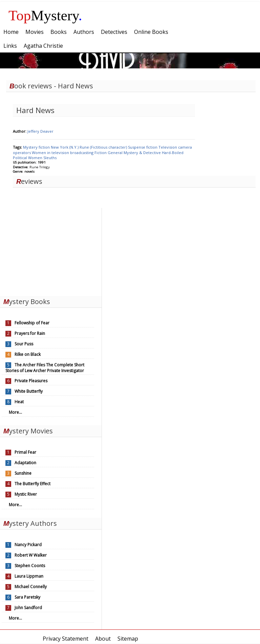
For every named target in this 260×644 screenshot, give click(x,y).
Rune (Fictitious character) (104, 147)
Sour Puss (24, 344)
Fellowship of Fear (32, 323)
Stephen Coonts (30, 566)
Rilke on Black (28, 354)
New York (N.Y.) (65, 147)
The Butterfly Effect (32, 484)
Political (20, 158)
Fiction (101, 153)
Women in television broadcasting (63, 153)
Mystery (45, 15)
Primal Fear (25, 452)
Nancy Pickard (28, 545)
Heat (19, 402)
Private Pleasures (31, 381)
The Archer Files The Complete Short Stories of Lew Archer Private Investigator (45, 368)
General (116, 153)
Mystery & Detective (143, 153)
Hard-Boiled (173, 153)
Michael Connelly (31, 587)
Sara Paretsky (27, 597)
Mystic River (26, 494)
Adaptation (25, 463)
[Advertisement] (51, 250)
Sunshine (23, 473)
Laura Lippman (29, 576)
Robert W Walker (31, 555)
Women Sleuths (42, 158)
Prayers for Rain (30, 333)
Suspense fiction (143, 147)
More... (15, 412)
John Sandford (28, 608)
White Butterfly (29, 391)
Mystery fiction (37, 147)
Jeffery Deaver (40, 131)
